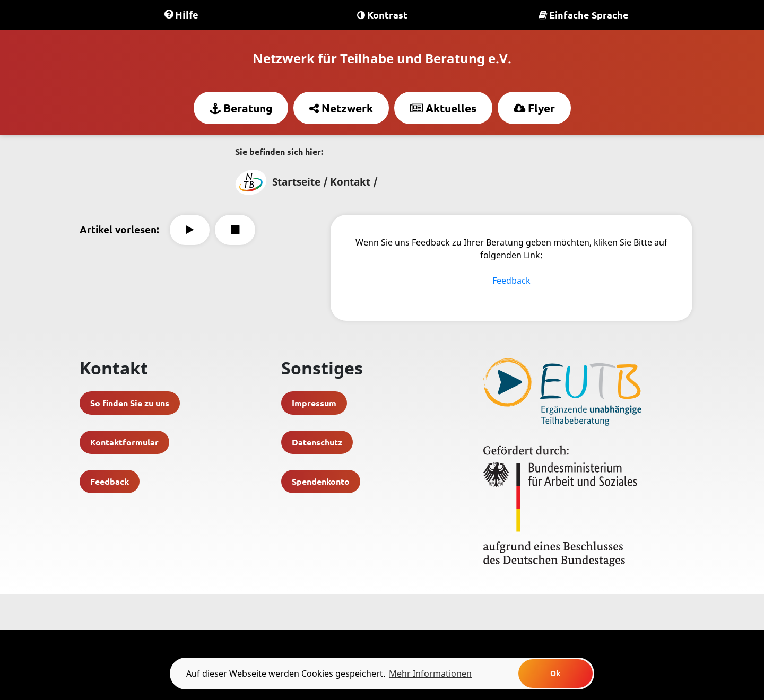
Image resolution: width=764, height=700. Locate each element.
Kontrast (382, 15)
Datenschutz (317, 442)
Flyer (534, 108)
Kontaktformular (124, 442)
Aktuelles (443, 108)
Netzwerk (341, 108)
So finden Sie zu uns (130, 403)
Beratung (241, 108)
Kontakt (350, 182)
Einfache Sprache (584, 15)
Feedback (511, 281)
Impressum (314, 403)
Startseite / (281, 182)
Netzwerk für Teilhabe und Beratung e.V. (382, 58)
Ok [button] (555, 673)
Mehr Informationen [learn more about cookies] (430, 673)
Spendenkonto (321, 481)
